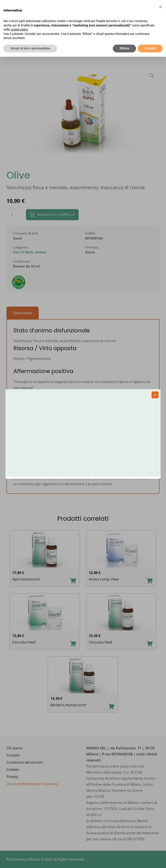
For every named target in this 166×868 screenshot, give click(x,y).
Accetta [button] (150, 48)
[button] (160, 7)
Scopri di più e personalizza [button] (30, 48)
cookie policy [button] (19, 29)
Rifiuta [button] (124, 48)
